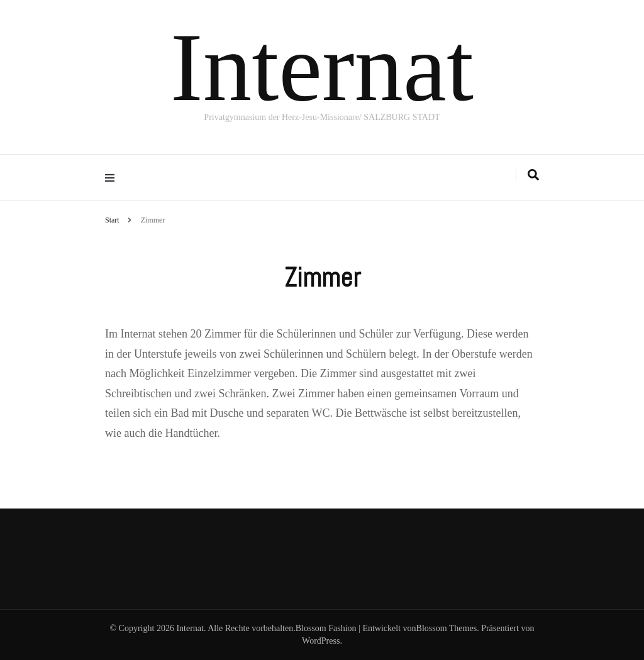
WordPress (321, 641)
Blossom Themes (447, 628)
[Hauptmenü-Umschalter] (113, 178)
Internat (322, 67)
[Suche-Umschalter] (533, 175)
